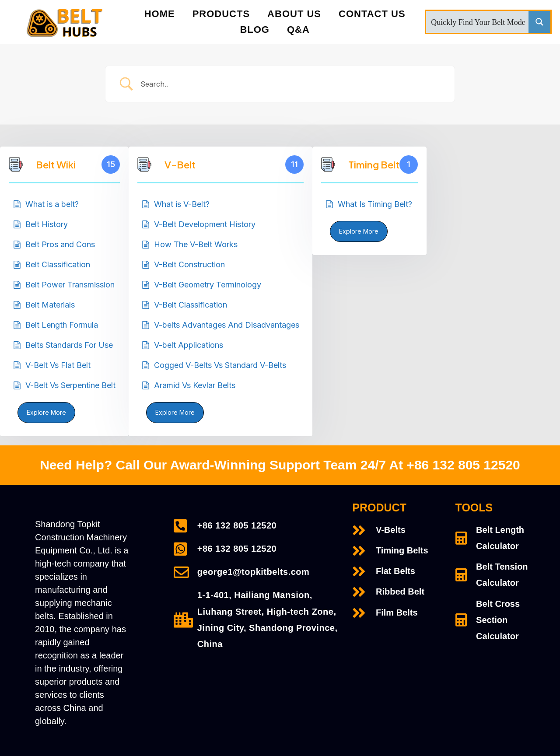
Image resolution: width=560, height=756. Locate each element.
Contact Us (372, 14)
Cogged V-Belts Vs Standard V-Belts (220, 365)
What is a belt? (52, 204)
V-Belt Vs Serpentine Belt (70, 385)
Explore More (46, 412)
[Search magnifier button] (539, 22)
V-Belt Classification (191, 305)
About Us (294, 14)
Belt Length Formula (62, 325)
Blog (255, 30)
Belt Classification (58, 264)
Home (160, 14)
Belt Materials (50, 305)
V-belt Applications (189, 345)
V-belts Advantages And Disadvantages (227, 325)
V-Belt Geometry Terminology (208, 285)
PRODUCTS (221, 14)
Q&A (298, 30)
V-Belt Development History (205, 224)
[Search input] (478, 22)
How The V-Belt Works (196, 244)
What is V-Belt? (182, 204)
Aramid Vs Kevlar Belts (195, 385)
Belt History (47, 224)
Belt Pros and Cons (60, 244)
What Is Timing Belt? (375, 204)
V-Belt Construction (189, 264)
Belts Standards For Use (69, 345)
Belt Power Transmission (70, 285)
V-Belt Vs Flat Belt (58, 365)
